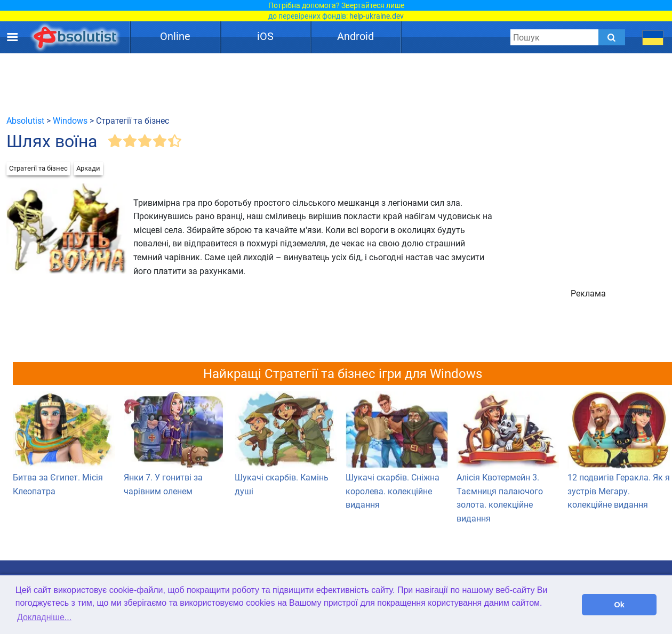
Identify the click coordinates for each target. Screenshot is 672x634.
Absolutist (25, 121)
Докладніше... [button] (44, 617)
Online (175, 36)
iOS (265, 36)
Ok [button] (619, 605)
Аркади (88, 168)
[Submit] (612, 37)
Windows (70, 121)
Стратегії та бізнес (38, 168)
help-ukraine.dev (377, 16)
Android (355, 36)
